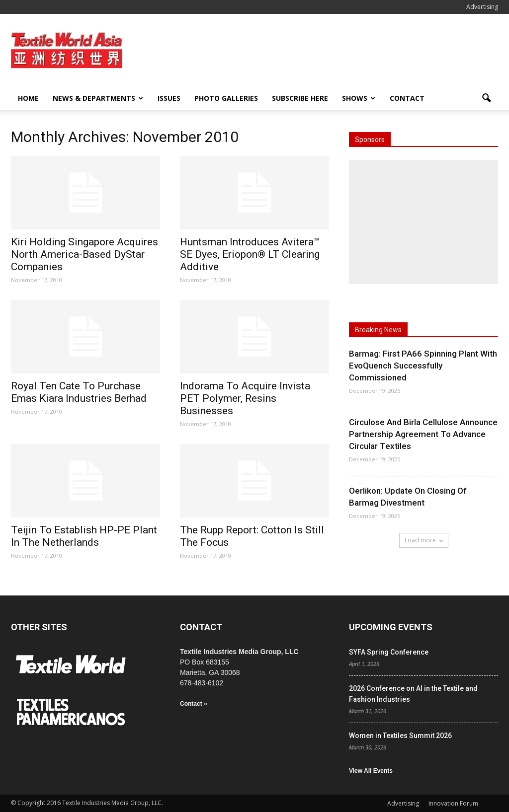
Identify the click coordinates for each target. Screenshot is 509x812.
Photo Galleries (226, 98)
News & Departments (98, 98)
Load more (424, 540)
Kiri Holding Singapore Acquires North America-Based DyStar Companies (85, 254)
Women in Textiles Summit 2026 (400, 736)
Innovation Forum (453, 803)
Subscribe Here (300, 98)
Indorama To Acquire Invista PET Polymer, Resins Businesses (245, 398)
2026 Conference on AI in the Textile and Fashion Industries (413, 694)
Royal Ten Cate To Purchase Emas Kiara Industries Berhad (79, 392)
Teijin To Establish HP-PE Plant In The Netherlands (84, 536)
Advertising (482, 7)
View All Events (371, 771)
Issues (169, 98)
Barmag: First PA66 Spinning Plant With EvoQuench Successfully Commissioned (423, 366)
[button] (486, 98)
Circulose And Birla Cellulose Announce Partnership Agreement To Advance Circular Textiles (423, 434)
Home (28, 98)
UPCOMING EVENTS (391, 627)
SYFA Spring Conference (389, 652)
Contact (407, 98)
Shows (359, 98)
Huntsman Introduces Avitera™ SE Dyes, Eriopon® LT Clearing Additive (250, 254)
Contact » (194, 704)
